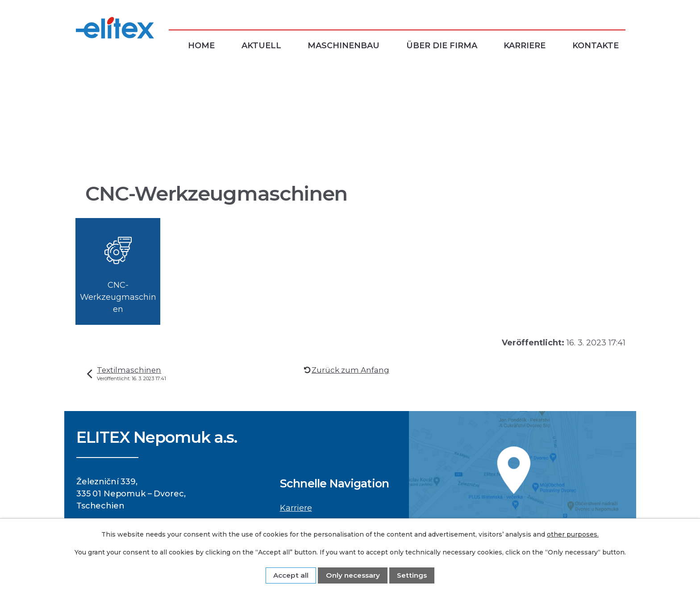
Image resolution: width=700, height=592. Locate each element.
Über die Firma (442, 46)
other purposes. (573, 534)
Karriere (525, 46)
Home (201, 46)
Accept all (291, 575)
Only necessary (353, 575)
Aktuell (261, 46)
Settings (412, 575)
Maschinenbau (344, 46)
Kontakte (596, 46)
